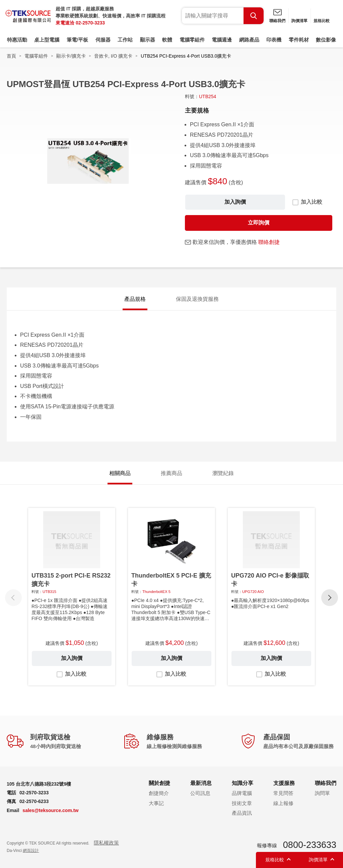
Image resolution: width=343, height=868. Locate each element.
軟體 (167, 40)
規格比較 (322, 21)
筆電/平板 (77, 40)
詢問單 (322, 793)
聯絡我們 (277, 21)
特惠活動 (17, 40)
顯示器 (148, 40)
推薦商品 (171, 473)
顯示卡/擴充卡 (71, 56)
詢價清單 (299, 21)
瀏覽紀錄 (223, 473)
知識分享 (243, 783)
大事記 (156, 803)
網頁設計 (31, 851)
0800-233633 (310, 845)
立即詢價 (259, 223)
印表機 (274, 40)
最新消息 (201, 783)
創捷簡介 (159, 793)
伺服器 (103, 40)
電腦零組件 (192, 40)
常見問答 (283, 793)
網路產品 (249, 40)
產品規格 (135, 299)
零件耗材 (299, 40)
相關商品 (120, 473)
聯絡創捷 (269, 242)
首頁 (11, 56)
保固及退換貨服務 (197, 299)
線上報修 (283, 803)
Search (254, 16)
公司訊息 (200, 793)
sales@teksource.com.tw (50, 810)
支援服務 (284, 783)
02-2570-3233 (90, 23)
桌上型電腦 (47, 40)
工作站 (125, 40)
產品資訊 (242, 813)
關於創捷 (159, 783)
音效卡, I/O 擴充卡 (113, 56)
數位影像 (326, 40)
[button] (330, 598)
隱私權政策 (106, 843)
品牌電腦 (242, 793)
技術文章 (242, 803)
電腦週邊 (222, 40)
